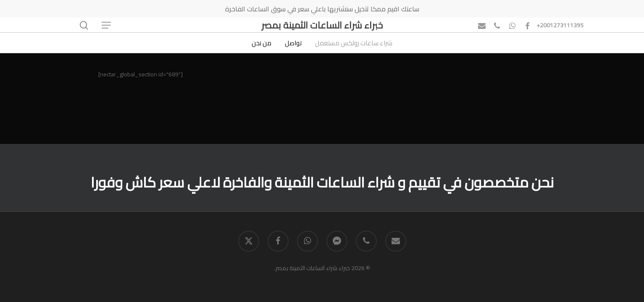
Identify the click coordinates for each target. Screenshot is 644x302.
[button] (106, 25)
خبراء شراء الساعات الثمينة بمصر (322, 25)
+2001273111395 (560, 25)
